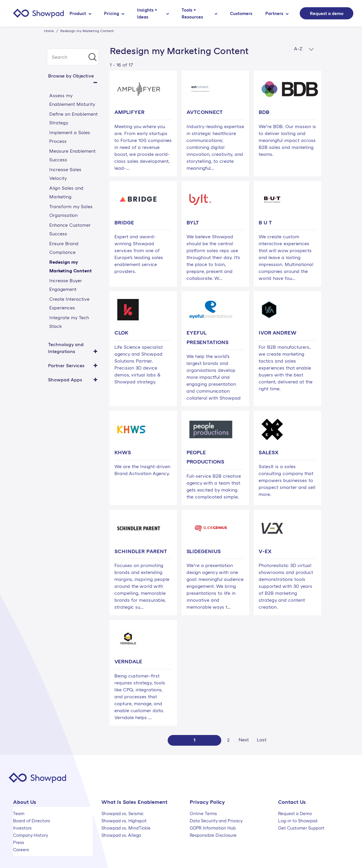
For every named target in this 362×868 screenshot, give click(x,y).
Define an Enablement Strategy (73, 118)
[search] (73, 57)
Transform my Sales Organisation (71, 211)
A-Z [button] (304, 49)
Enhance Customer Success (70, 229)
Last (262, 740)
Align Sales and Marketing (66, 192)
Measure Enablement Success (72, 155)
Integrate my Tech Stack (69, 322)
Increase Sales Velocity (65, 174)
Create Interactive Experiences (69, 303)
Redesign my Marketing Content (71, 266)
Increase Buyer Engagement (66, 285)
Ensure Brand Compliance (64, 248)
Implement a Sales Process (70, 137)
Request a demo (327, 13)
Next (244, 740)
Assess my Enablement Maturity (72, 100)
